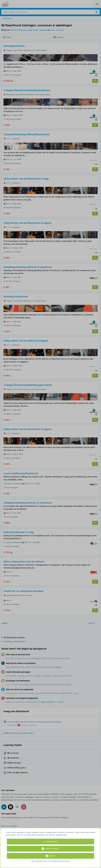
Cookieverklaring (63, 861)
